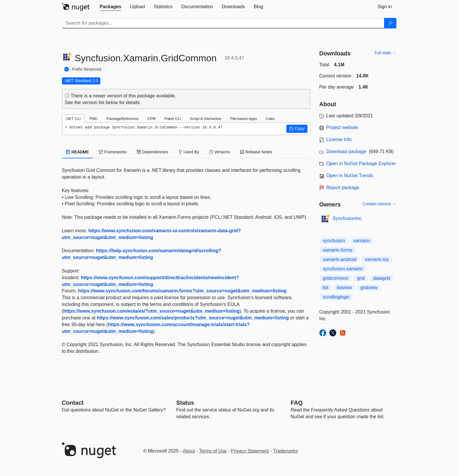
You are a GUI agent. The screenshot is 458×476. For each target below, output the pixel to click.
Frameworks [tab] (113, 152)
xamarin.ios (377, 259)
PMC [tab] (94, 119)
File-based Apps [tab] (244, 119)
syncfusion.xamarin (343, 269)
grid (361, 278)
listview (344, 288)
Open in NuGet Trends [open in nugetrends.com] (350, 176)
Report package (343, 188)
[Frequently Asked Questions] (297, 403)
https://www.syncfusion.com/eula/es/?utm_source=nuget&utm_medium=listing (151, 311)
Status (185, 403)
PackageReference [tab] (122, 119)
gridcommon (336, 278)
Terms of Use (213, 451)
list (326, 288)
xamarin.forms (338, 250)
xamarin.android (340, 259)
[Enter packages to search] (223, 23)
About (189, 451)
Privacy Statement (250, 451)
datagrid (382, 278)
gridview (369, 288)
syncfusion (334, 241)
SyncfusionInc (347, 218)
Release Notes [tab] (256, 152)
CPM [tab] (151, 119)
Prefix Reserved (87, 69)
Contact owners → (379, 204)
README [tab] (78, 152)
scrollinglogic (336, 297)
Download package (346, 151)
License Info (339, 139)
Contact (73, 403)
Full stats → (386, 53)
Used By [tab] (189, 152)
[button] (297, 129)
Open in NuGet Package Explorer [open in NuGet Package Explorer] (361, 164)
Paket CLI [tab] (173, 119)
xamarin (362, 241)
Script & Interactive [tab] (206, 119)
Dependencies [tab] (152, 152)
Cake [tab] (270, 119)
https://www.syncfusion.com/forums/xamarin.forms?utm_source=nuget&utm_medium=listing (182, 291)
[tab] (111, 7)
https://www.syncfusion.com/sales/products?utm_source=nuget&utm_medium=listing (193, 318)
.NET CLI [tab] (73, 119)
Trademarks (286, 451)
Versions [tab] (219, 152)
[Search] (390, 23)
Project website (342, 127)
